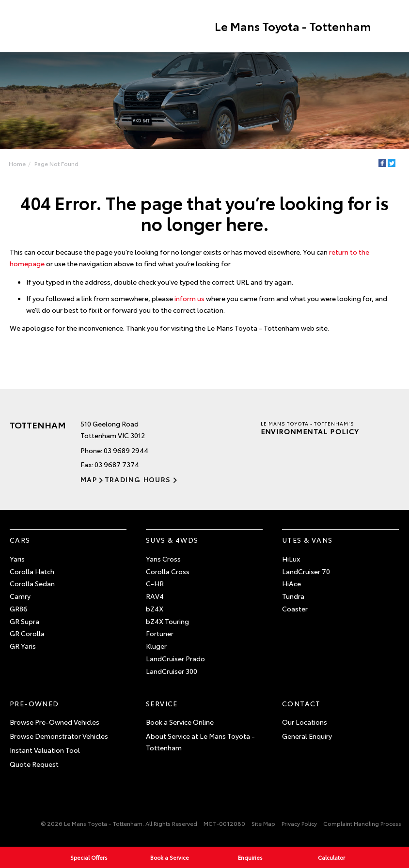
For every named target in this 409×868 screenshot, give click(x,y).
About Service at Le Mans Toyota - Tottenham (200, 742)
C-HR (155, 584)
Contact (301, 703)
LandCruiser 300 (172, 671)
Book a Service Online (180, 722)
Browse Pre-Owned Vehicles (55, 722)
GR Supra (24, 621)
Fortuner (160, 634)
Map (89, 480)
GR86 (19, 609)
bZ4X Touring (167, 621)
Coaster (295, 609)
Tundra (293, 596)
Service (162, 703)
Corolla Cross (168, 571)
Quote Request (34, 764)
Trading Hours (137, 480)
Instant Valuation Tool (45, 750)
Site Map (263, 824)
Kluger (156, 646)
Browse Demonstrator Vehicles (59, 736)
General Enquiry (307, 736)
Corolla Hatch (32, 571)
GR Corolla (27, 634)
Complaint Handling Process (362, 824)
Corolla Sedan (32, 584)
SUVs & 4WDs (172, 540)
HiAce (291, 584)
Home (17, 163)
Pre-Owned (34, 703)
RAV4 (155, 596)
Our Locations (305, 722)
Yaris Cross (163, 559)
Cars (20, 540)
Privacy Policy (299, 824)
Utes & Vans (307, 540)
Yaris (17, 559)
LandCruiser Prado (175, 659)
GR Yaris (23, 646)
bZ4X (155, 609)
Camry (20, 596)
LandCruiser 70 (306, 571)
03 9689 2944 (126, 450)
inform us (189, 298)
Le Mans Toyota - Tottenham (292, 26)
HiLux (291, 559)
